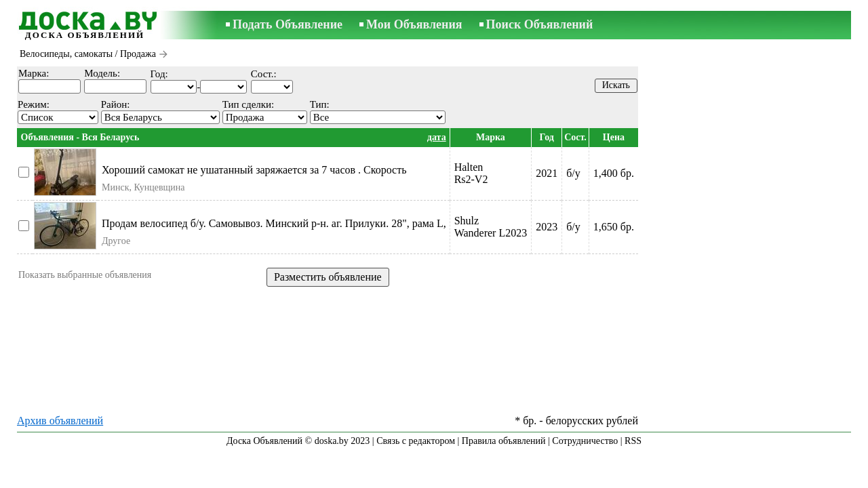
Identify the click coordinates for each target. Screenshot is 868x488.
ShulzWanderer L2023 (491, 227)
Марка (491, 137)
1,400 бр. (614, 173)
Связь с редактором (416, 441)
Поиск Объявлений (540, 24)
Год (547, 137)
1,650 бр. (614, 227)
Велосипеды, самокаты (66, 54)
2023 (547, 227)
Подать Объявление (288, 24)
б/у (573, 173)
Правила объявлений (504, 441)
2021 (547, 173)
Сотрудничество (585, 441)
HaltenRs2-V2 (471, 173)
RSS (633, 441)
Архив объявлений (60, 421)
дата (437, 137)
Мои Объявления (414, 24)
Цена (614, 137)
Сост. (575, 137)
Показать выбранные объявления (85, 275)
